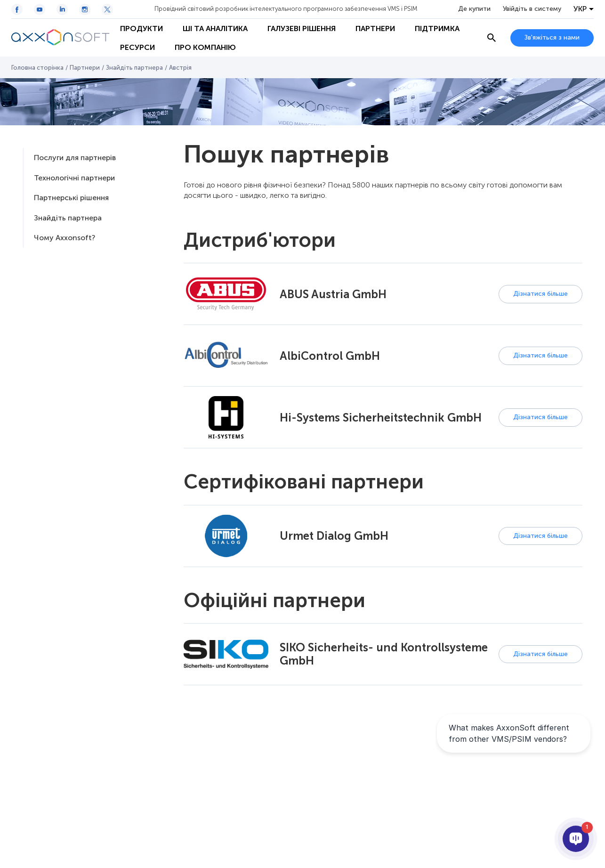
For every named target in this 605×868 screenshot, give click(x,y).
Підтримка (437, 28)
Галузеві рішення (302, 28)
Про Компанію (205, 47)
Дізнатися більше (540, 294)
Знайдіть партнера (134, 68)
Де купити (474, 9)
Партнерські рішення (71, 198)
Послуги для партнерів (75, 158)
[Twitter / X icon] (107, 9)
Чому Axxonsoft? (65, 238)
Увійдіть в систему (532, 9)
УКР (580, 9)
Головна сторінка (37, 68)
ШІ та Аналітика (215, 28)
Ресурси (137, 47)
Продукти (141, 28)
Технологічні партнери (74, 178)
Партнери (375, 28)
